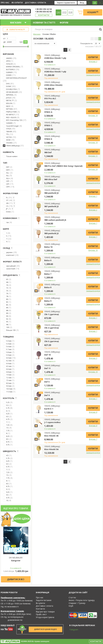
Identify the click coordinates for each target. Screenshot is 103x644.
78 (7, 296)
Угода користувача (45, 617)
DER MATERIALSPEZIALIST (16, 78)
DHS (8, 84)
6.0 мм (9, 358)
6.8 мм (9, 372)
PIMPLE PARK (11, 112)
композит (10, 255)
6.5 (7, 416)
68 (7, 282)
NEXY (8, 106)
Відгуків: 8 (93, 412)
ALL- (8, 173)
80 (7, 299)
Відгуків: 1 (93, 196)
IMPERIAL (10, 95)
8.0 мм (9, 383)
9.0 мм (9, 386)
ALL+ (8, 178)
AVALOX (9, 64)
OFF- (8, 181)
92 (7, 319)
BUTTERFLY (11, 69)
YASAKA (9, 143)
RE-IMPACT (11, 115)
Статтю (72, 597)
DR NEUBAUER (12, 92)
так (7, 222)
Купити (93, 57)
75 (7, 291)
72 (7, 288)
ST (7, 200)
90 (7, 316)
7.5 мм (9, 380)
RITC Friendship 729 (14, 120)
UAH (58, 12)
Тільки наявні (12, 156)
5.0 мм (9, 341)
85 (7, 305)
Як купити (17, 3)
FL (7, 198)
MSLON (9, 103)
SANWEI (9, 123)
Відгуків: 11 (93, 156)
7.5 (7, 428)
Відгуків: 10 (93, 250)
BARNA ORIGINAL (13, 67)
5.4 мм (9, 344)
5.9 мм (9, 355)
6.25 (8, 414)
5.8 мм (9, 352)
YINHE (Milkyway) (13, 146)
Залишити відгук (93, 75)
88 (7, 310)
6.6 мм (9, 369)
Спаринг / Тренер (77, 603)
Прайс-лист (41, 614)
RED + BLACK (11, 117)
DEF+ (8, 170)
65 (7, 279)
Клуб (71, 606)
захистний (11, 269)
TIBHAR (9, 132)
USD (64, 12)
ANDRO (9, 58)
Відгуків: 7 (93, 439)
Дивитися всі (16, 579)
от (4, 38)
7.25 (8, 425)
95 (7, 322)
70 (7, 285)
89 (7, 313)
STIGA (9, 129)
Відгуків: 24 (93, 169)
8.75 (8, 442)
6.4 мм (9, 363)
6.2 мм (9, 361)
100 (8, 327)
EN (100, 3)
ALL (8, 175)
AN (7, 203)
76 (7, 293)
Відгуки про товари (16, 508)
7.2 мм (9, 378)
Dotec (9, 212)
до (5, 42)
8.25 (8, 436)
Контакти (44, 15)
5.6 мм (9, 346)
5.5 (7, 405)
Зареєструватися (66, 3)
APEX (8, 61)
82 (7, 302)
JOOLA (9, 98)
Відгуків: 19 (93, 115)
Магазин (37, 34)
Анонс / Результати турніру (82, 600)
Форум (64, 23)
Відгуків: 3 (93, 62)
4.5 (7, 455)
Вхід (82, 3)
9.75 (8, 445)
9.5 (7, 495)
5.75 (8, 408)
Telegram (72, 630)
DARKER (9, 72)
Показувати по (86, 43)
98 (7, 325)
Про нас (5, 3)
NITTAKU (10, 109)
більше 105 (11, 330)
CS (7, 206)
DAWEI (9, 75)
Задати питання (44, 600)
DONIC (9, 86)
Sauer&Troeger (13, 126)
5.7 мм (9, 349)
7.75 (8, 431)
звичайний (11, 266)
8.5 (7, 439)
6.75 (8, 419)
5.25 (8, 402)
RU (89, 3)
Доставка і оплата (35, 3)
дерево (9, 252)
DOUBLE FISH (11, 89)
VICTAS (9, 137)
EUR (71, 12)
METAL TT (10, 100)
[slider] (3, 47)
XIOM (8, 140)
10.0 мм (9, 389)
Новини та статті (44, 23)
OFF (8, 184)
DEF (8, 167)
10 (7, 500)
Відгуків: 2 (93, 210)
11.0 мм (9, 392)
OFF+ (8, 187)
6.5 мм (9, 366)
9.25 (8, 492)
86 (7, 308)
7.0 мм (9, 375)
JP (7, 209)
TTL (8, 134)
